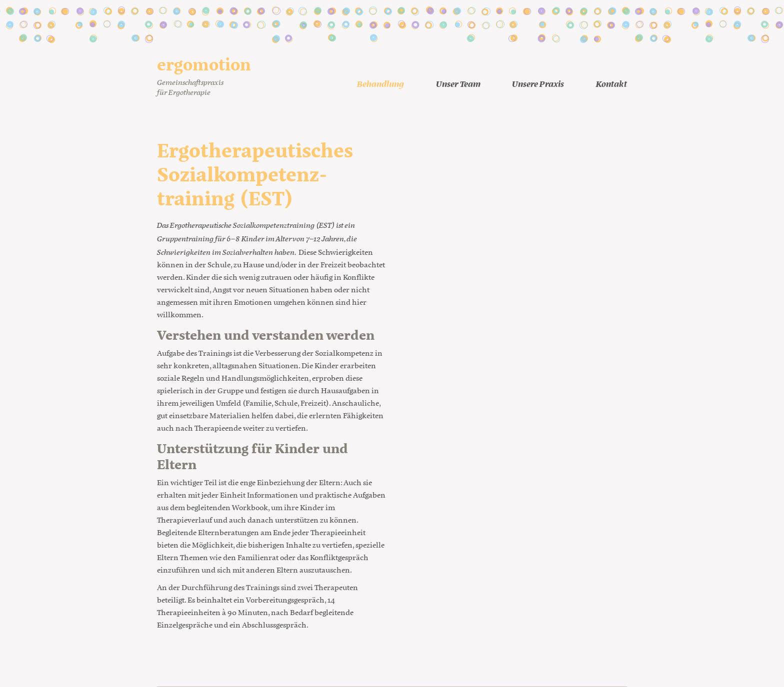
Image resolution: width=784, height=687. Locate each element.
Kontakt (611, 83)
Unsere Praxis (538, 83)
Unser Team (458, 83)
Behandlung (380, 83)
